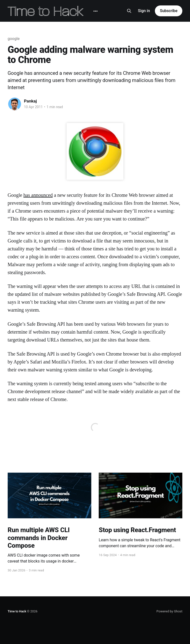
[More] (95, 11)
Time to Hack (17, 611)
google (14, 39)
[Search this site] (129, 11)
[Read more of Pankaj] (15, 104)
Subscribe (169, 11)
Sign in (144, 11)
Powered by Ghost (169, 611)
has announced (38, 195)
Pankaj (30, 101)
